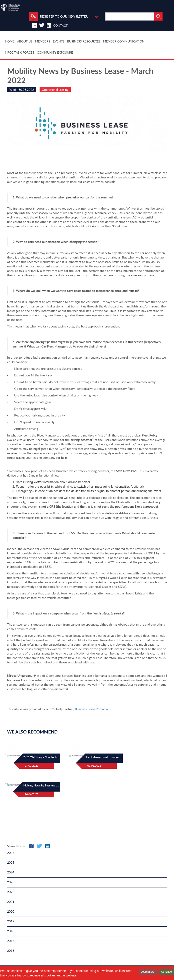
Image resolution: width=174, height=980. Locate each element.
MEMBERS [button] (43, 41)
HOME (10, 41)
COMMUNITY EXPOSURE (55, 52)
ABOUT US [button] (25, 41)
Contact (60, 25)
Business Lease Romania (91, 709)
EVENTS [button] (59, 41)
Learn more (148, 972)
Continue (166, 972)
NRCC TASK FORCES (20, 52)
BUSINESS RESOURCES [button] (84, 41)
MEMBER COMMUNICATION (124, 41)
